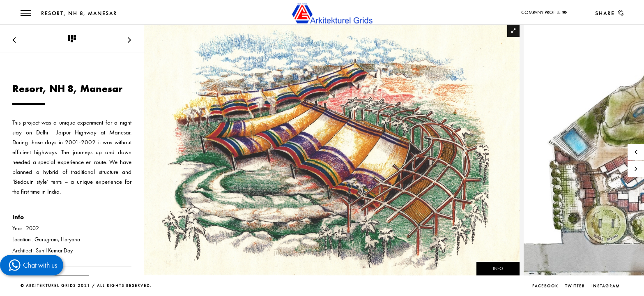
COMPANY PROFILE (541, 12)
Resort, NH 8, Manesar (79, 14)
